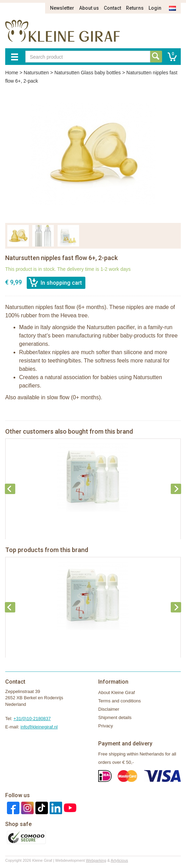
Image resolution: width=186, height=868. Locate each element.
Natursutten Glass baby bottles (88, 73)
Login (155, 8)
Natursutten (36, 73)
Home (12, 73)
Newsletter (62, 8)
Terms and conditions (120, 701)
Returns (135, 8)
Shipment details (115, 717)
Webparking (96, 860)
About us (89, 8)
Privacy (106, 726)
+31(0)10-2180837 (32, 719)
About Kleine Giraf (117, 692)
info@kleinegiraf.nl (39, 727)
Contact (112, 8)
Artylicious (119, 860)
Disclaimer (109, 709)
